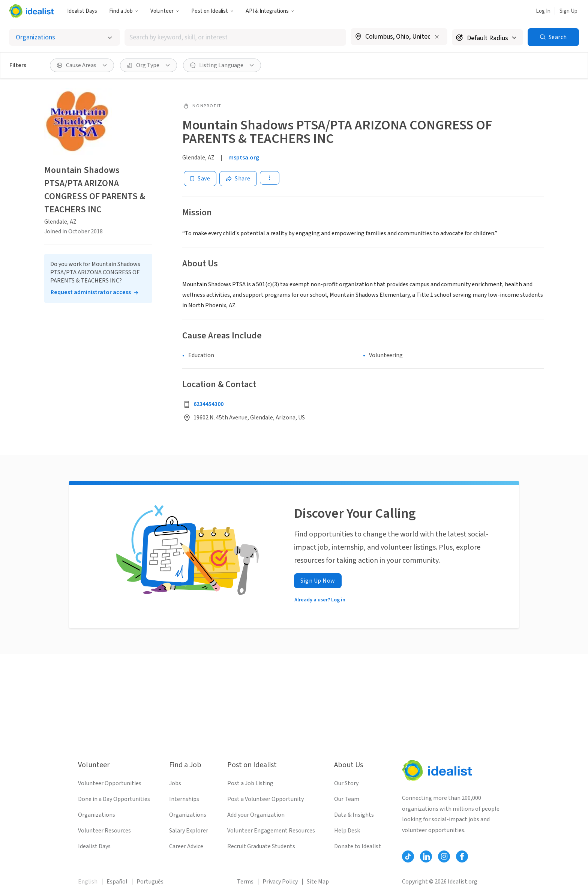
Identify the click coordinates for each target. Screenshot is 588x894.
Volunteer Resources (104, 831)
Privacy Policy (280, 882)
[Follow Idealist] (408, 856)
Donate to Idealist (358, 846)
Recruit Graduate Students (261, 846)
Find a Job (124, 11)
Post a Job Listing (250, 783)
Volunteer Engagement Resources (271, 831)
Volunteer (165, 11)
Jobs (175, 783)
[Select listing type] (64, 37)
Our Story (346, 783)
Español (117, 882)
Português (150, 882)
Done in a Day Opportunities (114, 799)
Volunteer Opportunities (110, 783)
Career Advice (186, 846)
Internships (184, 799)
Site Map (318, 882)
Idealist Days (82, 11)
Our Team (347, 799)
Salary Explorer (189, 831)
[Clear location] (437, 37)
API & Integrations (270, 11)
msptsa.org (244, 158)
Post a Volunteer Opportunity (265, 799)
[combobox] (235, 37)
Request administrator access (91, 292)
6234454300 (208, 404)
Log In (543, 11)
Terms (245, 882)
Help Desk (347, 831)
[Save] (200, 179)
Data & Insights (354, 815)
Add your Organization (256, 815)
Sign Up (568, 11)
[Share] (238, 179)
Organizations (97, 815)
